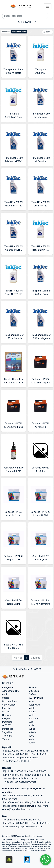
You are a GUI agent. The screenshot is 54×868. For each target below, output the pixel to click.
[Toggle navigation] (48, 6)
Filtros (47, 32)
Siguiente (35, 658)
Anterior (18, 658)
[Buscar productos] (25, 16)
